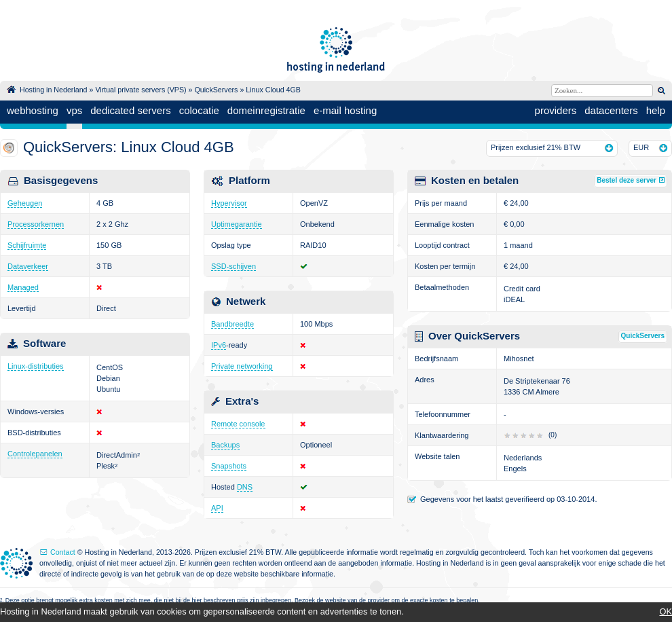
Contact (63, 552)
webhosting (33, 110)
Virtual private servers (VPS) (141, 90)
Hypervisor (229, 203)
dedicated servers (130, 110)
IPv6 (219, 345)
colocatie (199, 110)
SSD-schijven (234, 266)
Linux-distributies (36, 366)
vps (74, 110)
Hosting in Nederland (54, 90)
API (217, 508)
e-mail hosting (345, 110)
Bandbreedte (232, 324)
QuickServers (216, 90)
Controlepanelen (35, 454)
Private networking (242, 366)
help (656, 110)
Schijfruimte (27, 245)
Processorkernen (36, 224)
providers (556, 110)
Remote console (238, 424)
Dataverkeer (28, 266)
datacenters (611, 110)
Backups (225, 445)
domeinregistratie (266, 110)
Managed (23, 287)
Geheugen (25, 203)
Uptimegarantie (237, 224)
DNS (245, 487)
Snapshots (229, 466)
